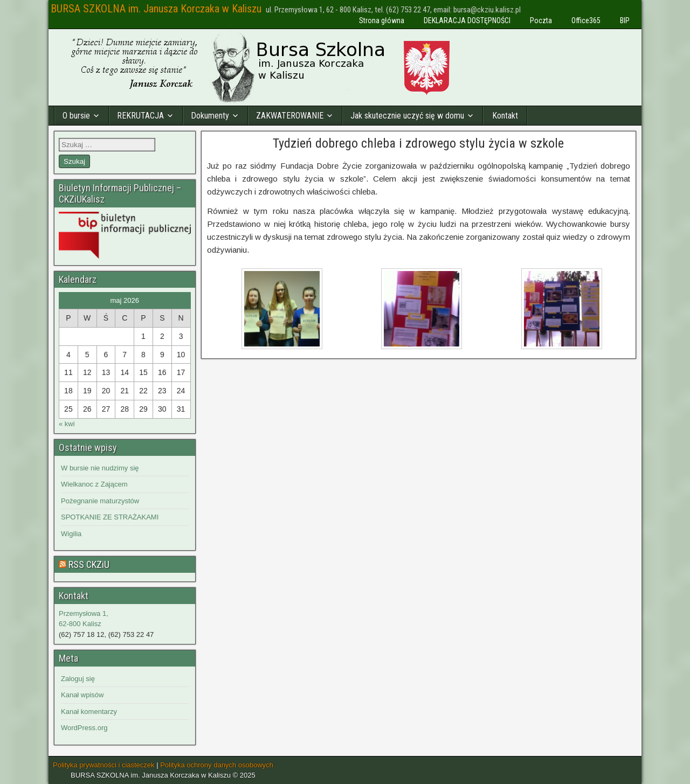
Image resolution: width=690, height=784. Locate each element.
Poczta (541, 20)
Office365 (586, 20)
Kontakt (505, 116)
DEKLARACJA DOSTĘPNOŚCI (467, 20)
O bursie (76, 116)
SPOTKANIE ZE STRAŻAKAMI (110, 517)
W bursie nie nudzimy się (100, 468)
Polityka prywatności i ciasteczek (104, 765)
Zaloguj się (78, 679)
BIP (625, 20)
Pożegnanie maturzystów (100, 501)
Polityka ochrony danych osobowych (217, 765)
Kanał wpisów (82, 695)
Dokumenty (210, 116)
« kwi (67, 424)
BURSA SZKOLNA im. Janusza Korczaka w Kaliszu (156, 9)
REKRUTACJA (140, 116)
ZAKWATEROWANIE (290, 116)
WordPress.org (84, 728)
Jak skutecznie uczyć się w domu (407, 116)
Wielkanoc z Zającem (94, 484)
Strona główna (382, 20)
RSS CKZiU (89, 564)
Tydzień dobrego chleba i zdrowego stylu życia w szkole (418, 143)
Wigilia (71, 534)
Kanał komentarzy (89, 712)
